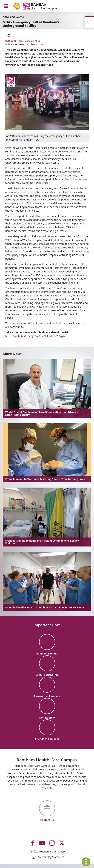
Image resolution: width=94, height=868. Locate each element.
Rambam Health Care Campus (23, 41)
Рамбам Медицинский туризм (47, 855)
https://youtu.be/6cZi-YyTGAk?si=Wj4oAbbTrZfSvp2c (35, 336)
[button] (8, 36)
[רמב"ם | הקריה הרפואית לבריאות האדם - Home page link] (40, 7)
